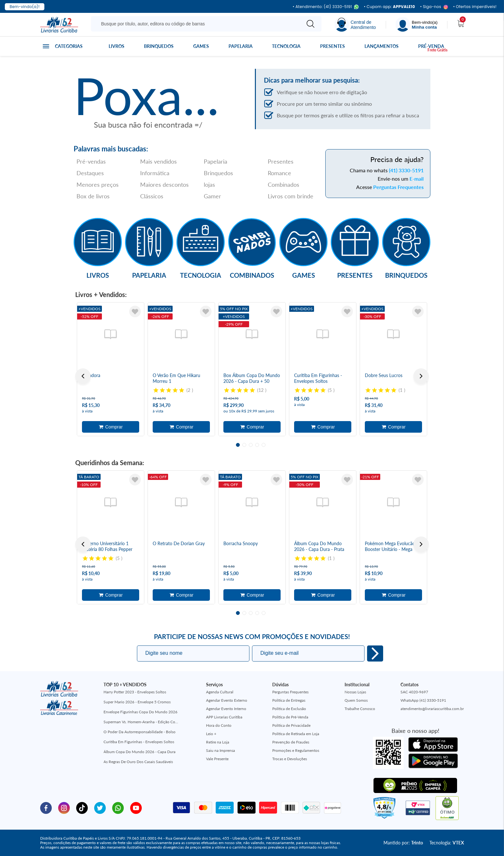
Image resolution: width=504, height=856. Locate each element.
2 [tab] (244, 445)
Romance (279, 173)
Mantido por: (403, 843)
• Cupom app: (389, 7)
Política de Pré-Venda (290, 717)
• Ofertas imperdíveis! (475, 7)
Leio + (211, 734)
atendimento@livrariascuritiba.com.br (432, 709)
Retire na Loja (218, 742)
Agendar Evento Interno (226, 709)
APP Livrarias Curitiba (224, 717)
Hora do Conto (219, 725)
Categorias (69, 46)
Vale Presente (217, 759)
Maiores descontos (164, 185)
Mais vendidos (158, 161)
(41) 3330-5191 (406, 170)
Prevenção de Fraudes (291, 742)
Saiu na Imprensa (221, 750)
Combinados (283, 185)
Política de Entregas (289, 700)
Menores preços (98, 185)
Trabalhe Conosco (360, 709)
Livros (117, 46)
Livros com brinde (291, 196)
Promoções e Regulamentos (296, 750)
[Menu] (417, 25)
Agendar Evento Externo (227, 700)
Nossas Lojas (355, 692)
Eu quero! (375, 653)
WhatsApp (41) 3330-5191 (423, 700)
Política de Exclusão (289, 709)
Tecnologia (286, 46)
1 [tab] (238, 445)
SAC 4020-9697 (414, 692)
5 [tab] (264, 445)
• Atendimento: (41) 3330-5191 (325, 7)
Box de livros (93, 196)
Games (201, 46)
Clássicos (152, 196)
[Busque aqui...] (197, 24)
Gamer (212, 196)
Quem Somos (356, 700)
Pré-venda (431, 46)
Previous (83, 376)
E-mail (417, 179)
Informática (155, 173)
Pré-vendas (91, 161)
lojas (209, 185)
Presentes (333, 46)
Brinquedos (159, 46)
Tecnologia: (447, 843)
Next (421, 376)
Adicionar (111, 427)
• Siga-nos (434, 7)
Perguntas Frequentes (398, 187)
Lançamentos (382, 46)
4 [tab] (257, 445)
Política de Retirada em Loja (296, 734)
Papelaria (241, 46)
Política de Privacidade (291, 725)
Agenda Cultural (220, 692)
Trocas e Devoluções (290, 759)
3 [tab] (251, 445)
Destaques (90, 173)
